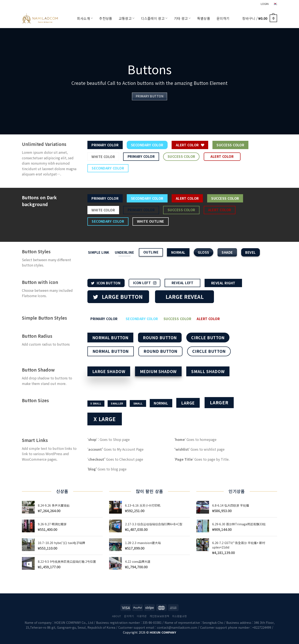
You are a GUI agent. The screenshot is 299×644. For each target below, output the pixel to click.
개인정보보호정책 (159, 616)
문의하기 (223, 18)
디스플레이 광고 (154, 18)
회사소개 (85, 18)
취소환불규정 (179, 616)
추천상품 (106, 18)
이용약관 (142, 616)
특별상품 (204, 18)
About (117, 616)
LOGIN (265, 4)
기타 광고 (182, 18)
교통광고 (127, 18)
